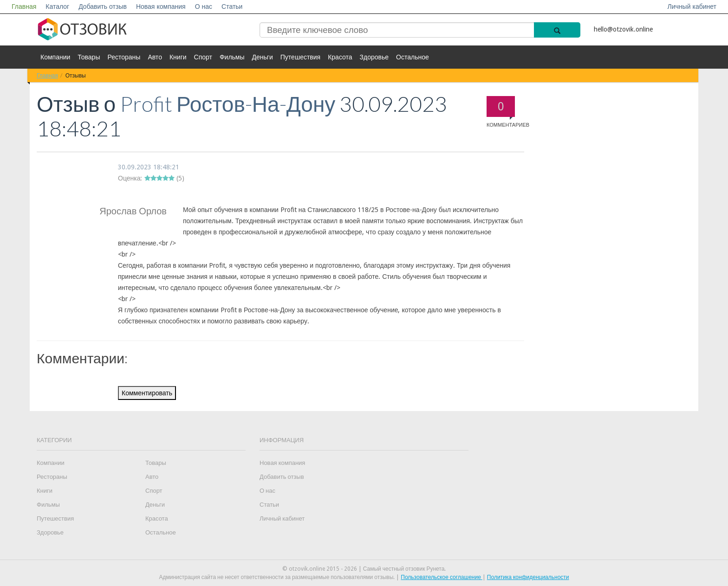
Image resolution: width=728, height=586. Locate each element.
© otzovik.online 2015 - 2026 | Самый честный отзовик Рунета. (364, 569)
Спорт (203, 57)
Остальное (413, 57)
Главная (24, 6)
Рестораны (124, 57)
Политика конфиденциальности (528, 577)
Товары (89, 57)
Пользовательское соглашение (442, 577)
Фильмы (232, 57)
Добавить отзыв (103, 6)
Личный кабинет (692, 6)
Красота (340, 57)
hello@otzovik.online (623, 29)
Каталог (57, 6)
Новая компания (161, 6)
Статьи (232, 6)
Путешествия (300, 57)
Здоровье (374, 57)
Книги (178, 57)
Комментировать (147, 393)
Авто (155, 57)
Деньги (263, 57)
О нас (204, 6)
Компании (55, 57)
